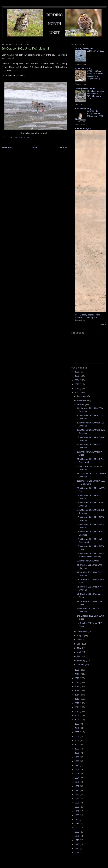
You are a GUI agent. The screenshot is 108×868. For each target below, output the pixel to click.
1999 (77, 757)
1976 (77, 853)
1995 (77, 774)
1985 (77, 815)
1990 (77, 794)
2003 (77, 740)
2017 (77, 682)
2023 (77, 384)
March (80, 656)
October (81, 405)
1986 (77, 811)
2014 (77, 695)
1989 (77, 799)
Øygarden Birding (84, 68)
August (81, 636)
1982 (77, 828)
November (82, 400)
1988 (77, 803)
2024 (77, 380)
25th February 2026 (96, 51)
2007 (77, 724)
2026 (77, 372)
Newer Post (7, 147)
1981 (77, 832)
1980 (77, 836)
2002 (77, 745)
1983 (77, 824)
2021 (77, 393)
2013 (77, 699)
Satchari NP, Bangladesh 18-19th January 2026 (95, 114)
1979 (77, 840)
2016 (77, 686)
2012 (77, 703)
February (82, 660)
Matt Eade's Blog (83, 108)
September (83, 631)
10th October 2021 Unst (88, 561)
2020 (77, 670)
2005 (77, 732)
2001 (77, 749)
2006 (77, 728)
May (79, 648)
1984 (77, 819)
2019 (77, 674)
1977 (77, 848)
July (79, 640)
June (80, 644)
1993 (77, 782)
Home (35, 147)
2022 (77, 388)
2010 (77, 711)
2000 (77, 753)
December (82, 396)
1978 (77, 844)
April (80, 652)
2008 (77, 720)
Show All (103, 324)
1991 (77, 790)
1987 (77, 807)
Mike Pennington (83, 128)
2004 (77, 736)
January (81, 665)
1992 (77, 786)
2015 (77, 691)
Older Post (62, 147)
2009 (77, 716)
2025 (77, 376)
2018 (77, 678)
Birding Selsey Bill (84, 48)
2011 (77, 707)
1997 (77, 765)
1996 (77, 770)
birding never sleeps (85, 88)
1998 (77, 761)
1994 (77, 778)
